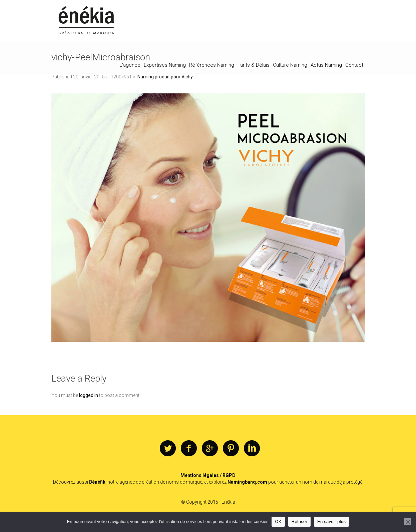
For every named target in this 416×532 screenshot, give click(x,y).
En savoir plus (331, 521)
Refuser (299, 521)
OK (278, 521)
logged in (89, 395)
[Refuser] (408, 522)
